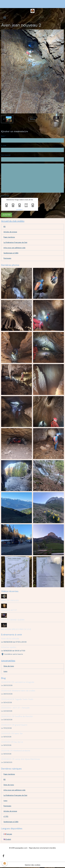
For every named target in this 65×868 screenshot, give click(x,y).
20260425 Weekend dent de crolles (18, 691)
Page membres (9, 237)
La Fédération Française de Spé (15, 242)
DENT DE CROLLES (10, 600)
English (7, 839)
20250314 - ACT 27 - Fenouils (15, 708)
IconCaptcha (19, 210)
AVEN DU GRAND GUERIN (13, 620)
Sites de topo (9, 666)
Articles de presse (10, 232)
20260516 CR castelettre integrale (18, 682)
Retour (32, 119)
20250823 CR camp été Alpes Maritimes (20, 759)
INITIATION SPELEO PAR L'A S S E (16, 629)
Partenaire (7, 258)
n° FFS (6, 816)
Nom (3, 136)
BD (5, 227)
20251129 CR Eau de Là (12, 742)
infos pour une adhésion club (14, 248)
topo (5, 671)
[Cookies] (5, 863)
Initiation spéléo (9, 647)
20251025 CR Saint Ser (12, 733)
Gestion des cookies (33, 865)
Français (8, 834)
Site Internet (6, 155)
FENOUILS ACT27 (9, 610)
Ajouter (7, 215)
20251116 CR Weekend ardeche (16, 751)
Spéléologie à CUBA (11, 253)
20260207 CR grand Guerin (14, 725)
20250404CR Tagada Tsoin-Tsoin (17, 699)
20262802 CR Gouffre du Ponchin (17, 716)
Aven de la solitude (10, 639)
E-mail (4, 146)
